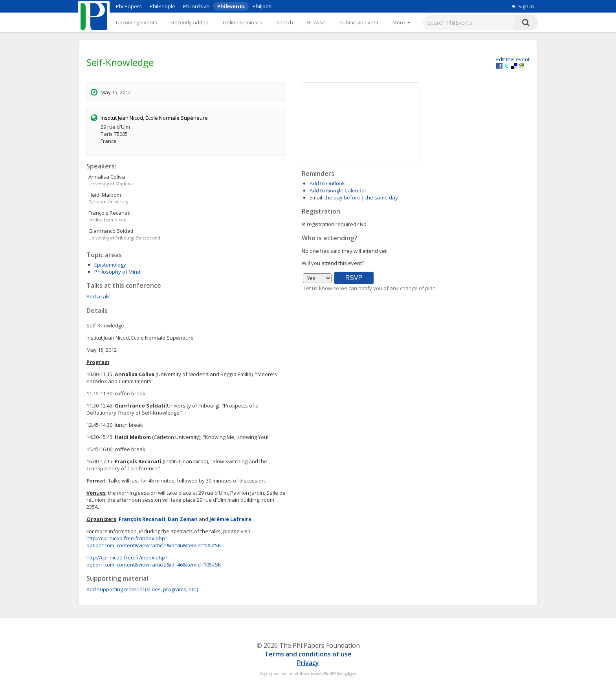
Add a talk (98, 296)
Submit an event (359, 22)
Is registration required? (330, 224)
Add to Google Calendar (338, 190)
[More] (401, 22)
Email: (316, 197)
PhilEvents (231, 6)
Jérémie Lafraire (230, 519)
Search (285, 22)
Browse (316, 22)
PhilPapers (129, 6)
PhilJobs (262, 6)
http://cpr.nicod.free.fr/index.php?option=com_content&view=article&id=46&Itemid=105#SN (154, 542)
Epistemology (110, 265)
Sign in (523, 6)
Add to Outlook (327, 183)
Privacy (308, 663)
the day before (342, 197)
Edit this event (513, 59)
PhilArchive (196, 6)
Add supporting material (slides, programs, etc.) (142, 589)
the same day (382, 197)
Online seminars (242, 22)
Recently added (190, 22)
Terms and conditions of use (308, 654)
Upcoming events (137, 22)
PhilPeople (162, 6)
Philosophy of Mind (117, 272)
